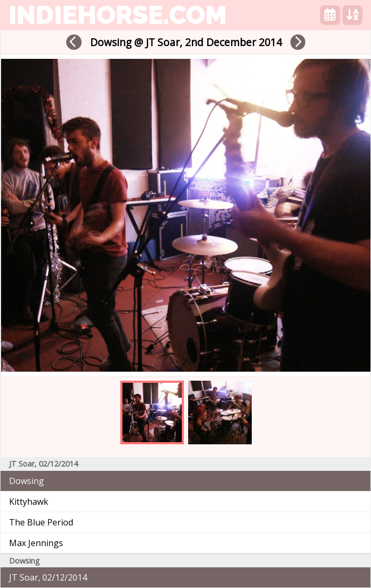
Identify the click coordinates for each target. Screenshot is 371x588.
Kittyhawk (29, 502)
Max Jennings (36, 543)
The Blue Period (41, 522)
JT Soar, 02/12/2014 (48, 577)
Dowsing (26, 481)
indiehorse (118, 15)
